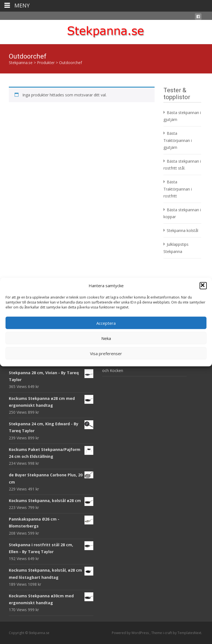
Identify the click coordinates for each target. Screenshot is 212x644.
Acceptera (106, 323)
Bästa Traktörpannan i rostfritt (178, 189)
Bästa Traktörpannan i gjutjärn (178, 140)
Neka (106, 338)
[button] (203, 286)
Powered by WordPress (131, 633)
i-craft (168, 633)
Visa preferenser (106, 353)
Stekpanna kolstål (182, 230)
